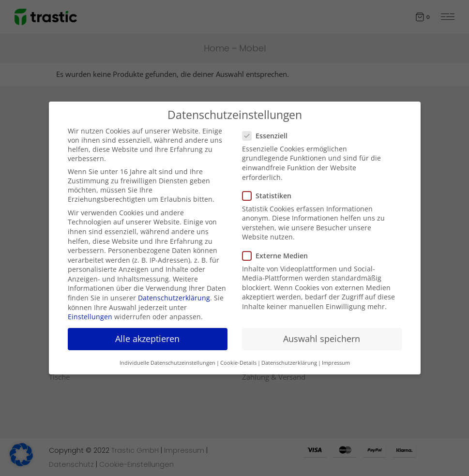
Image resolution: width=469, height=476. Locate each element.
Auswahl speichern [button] (322, 339)
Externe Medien (279, 256)
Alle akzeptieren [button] (147, 339)
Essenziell (269, 136)
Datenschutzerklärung (174, 298)
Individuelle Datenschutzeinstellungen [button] (167, 363)
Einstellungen (90, 317)
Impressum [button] (336, 363)
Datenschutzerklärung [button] (289, 363)
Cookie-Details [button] (238, 363)
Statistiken (271, 196)
